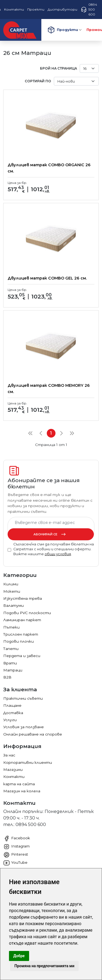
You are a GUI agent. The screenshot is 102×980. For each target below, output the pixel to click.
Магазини (13, 769)
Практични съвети (23, 698)
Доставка (13, 713)
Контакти (14, 777)
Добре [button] (19, 956)
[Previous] (41, 433)
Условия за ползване (24, 727)
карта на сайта (19, 784)
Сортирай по (38, 81)
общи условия (58, 554)
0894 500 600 (89, 9)
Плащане (12, 705)
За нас (9, 755)
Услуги (10, 720)
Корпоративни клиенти (28, 762)
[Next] (61, 433)
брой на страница (58, 68)
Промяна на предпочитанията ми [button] (44, 966)
